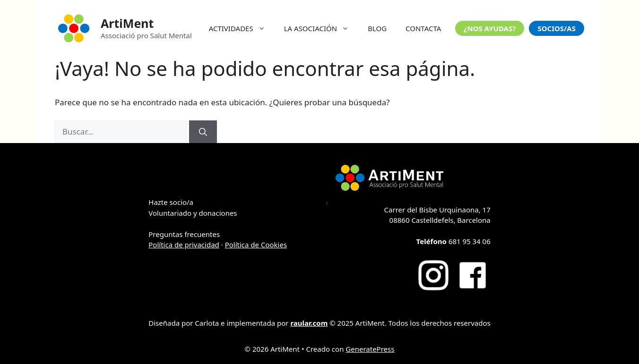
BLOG (377, 28)
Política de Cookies (256, 245)
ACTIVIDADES (242, 28)
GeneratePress (370, 349)
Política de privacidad (184, 245)
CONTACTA (423, 28)
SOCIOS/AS (557, 28)
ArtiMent (127, 23)
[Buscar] (203, 132)
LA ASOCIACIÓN (321, 28)
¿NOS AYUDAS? (490, 28)
